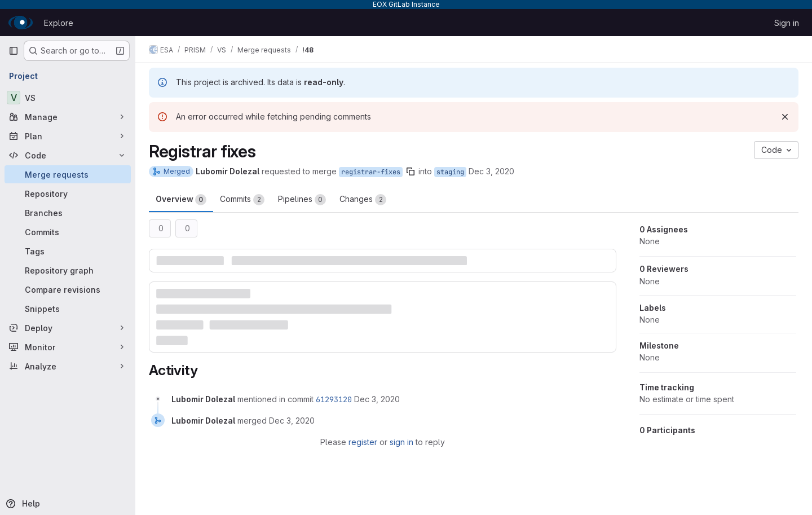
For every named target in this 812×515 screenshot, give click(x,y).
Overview (181, 200)
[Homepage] (21, 23)
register (363, 442)
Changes (363, 200)
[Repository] (68, 193)
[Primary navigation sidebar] (14, 51)
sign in (401, 442)
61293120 (334, 399)
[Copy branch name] (411, 171)
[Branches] (68, 213)
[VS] (68, 98)
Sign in (787, 23)
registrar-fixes (371, 172)
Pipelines (302, 200)
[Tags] (68, 251)
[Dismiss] (785, 117)
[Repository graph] (68, 270)
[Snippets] (68, 309)
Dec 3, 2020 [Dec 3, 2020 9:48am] (491, 171)
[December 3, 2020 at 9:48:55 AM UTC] (377, 399)
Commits (242, 200)
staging (450, 172)
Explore (59, 23)
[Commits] (68, 232)
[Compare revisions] (68, 289)
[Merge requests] (68, 174)
